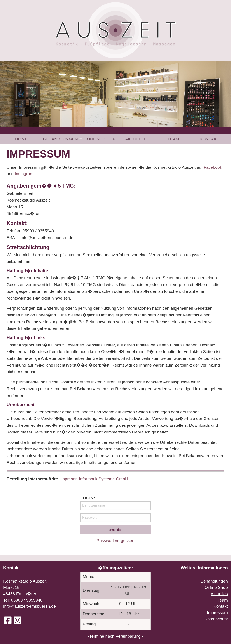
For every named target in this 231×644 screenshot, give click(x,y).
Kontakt (209, 139)
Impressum (217, 613)
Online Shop (101, 139)
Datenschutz (216, 619)
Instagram (24, 174)
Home (21, 139)
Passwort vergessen (116, 541)
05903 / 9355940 (27, 600)
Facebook (213, 167)
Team (173, 139)
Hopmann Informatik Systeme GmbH (94, 479)
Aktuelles (137, 139)
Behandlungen (60, 139)
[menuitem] (21, 139)
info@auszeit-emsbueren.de (30, 606)
